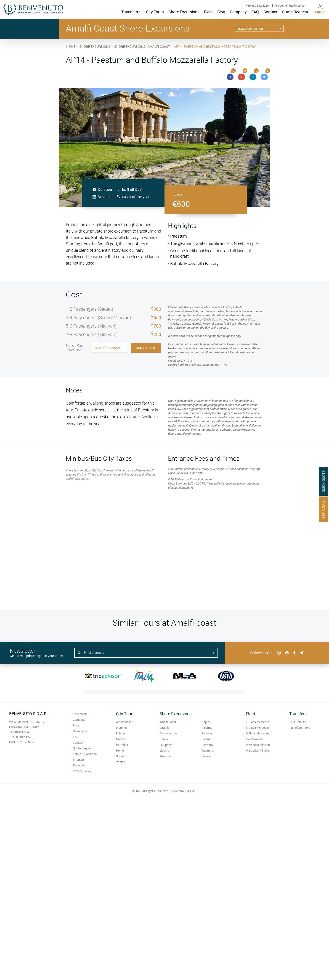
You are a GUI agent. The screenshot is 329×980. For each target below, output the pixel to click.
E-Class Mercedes (258, 722)
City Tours (155, 12)
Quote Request (295, 12)
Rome (120, 750)
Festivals (79, 765)
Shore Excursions (184, 12)
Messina (165, 756)
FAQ (255, 12)
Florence (122, 728)
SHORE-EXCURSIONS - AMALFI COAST (142, 46)
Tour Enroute (298, 722)
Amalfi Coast (124, 722)
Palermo (207, 728)
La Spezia (166, 745)
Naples (121, 739)
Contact (270, 12)
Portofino (122, 745)
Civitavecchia (168, 733)
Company (238, 12)
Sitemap (78, 760)
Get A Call (324, 509)
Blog (221, 12)
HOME (71, 46)
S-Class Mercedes (258, 728)
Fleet (208, 12)
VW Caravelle (254, 739)
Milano (120, 733)
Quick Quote (324, 482)
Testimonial (81, 714)
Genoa (164, 739)
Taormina (208, 750)
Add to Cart (146, 348)
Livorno (164, 750)
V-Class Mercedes (258, 733)
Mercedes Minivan (258, 745)
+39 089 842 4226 (257, 5)
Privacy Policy (82, 771)
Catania (164, 728)
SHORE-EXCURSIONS (95, 46)
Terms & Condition (85, 754)
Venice (121, 762)
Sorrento (122, 756)
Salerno (206, 739)
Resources (80, 731)
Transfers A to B (300, 728)
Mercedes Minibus (258, 750)
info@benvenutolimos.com (290, 5)
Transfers (131, 12)
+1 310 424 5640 (20, 732)
